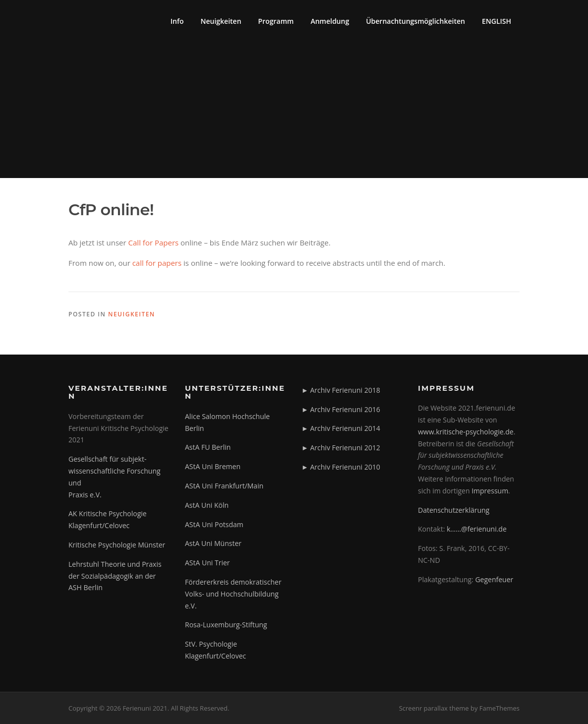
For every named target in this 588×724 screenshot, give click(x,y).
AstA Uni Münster (213, 543)
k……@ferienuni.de (477, 529)
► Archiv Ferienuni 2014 (341, 428)
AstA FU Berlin (208, 447)
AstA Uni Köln (207, 505)
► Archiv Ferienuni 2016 (341, 409)
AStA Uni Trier (207, 563)
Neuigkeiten (221, 21)
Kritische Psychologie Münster (117, 545)
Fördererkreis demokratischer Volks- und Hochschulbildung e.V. (233, 594)
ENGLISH (497, 21)
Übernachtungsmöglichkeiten (415, 21)
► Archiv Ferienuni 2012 (341, 448)
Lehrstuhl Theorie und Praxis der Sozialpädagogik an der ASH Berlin (115, 576)
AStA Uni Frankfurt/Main (224, 486)
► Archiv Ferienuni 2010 (341, 467)
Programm (276, 21)
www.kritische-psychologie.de (466, 432)
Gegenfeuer (494, 579)
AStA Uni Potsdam (214, 524)
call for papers (157, 263)
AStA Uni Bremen (213, 466)
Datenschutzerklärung (454, 510)
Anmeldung (330, 21)
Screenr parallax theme (434, 708)
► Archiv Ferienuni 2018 (341, 390)
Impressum (490, 491)
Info (177, 21)
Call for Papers (154, 242)
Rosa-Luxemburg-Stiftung (226, 625)
